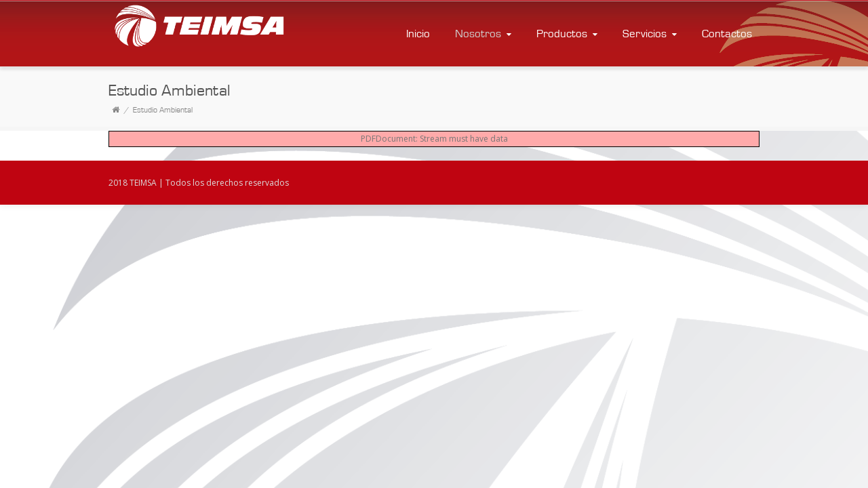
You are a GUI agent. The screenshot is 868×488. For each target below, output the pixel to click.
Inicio (418, 33)
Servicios (651, 33)
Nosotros (485, 33)
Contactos (727, 33)
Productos (568, 33)
